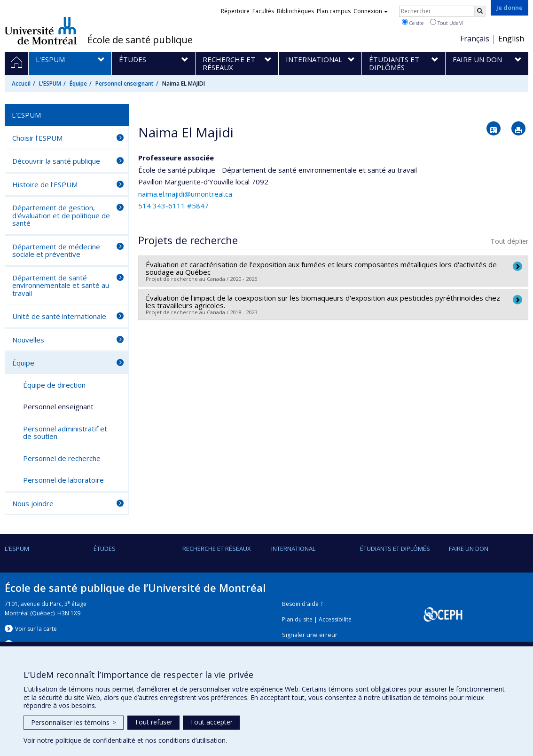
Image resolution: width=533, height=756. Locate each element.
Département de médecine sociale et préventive (56, 251)
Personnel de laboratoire (63, 480)
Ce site (413, 23)
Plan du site (297, 619)
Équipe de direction (54, 385)
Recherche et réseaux (217, 549)
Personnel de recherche (62, 458)
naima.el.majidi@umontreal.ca (185, 194)
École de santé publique (140, 40)
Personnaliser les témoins (74, 722)
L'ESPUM (50, 84)
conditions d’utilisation (192, 740)
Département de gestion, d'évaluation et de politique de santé (61, 215)
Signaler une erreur (310, 635)
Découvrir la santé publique (56, 161)
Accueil (21, 84)
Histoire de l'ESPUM (45, 184)
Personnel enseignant (125, 84)
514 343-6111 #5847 (173, 206)
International (293, 549)
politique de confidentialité (95, 740)
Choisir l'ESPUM (37, 138)
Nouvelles (28, 340)
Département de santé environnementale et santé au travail (61, 285)
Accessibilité (335, 619)
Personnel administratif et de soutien (65, 433)
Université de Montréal (41, 31)
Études (105, 549)
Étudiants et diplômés (395, 549)
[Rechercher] (480, 11)
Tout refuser (153, 722)
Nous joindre (33, 503)
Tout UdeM (447, 23)
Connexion (371, 11)
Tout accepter (211, 722)
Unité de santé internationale (59, 316)
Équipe (78, 84)
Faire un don (469, 549)
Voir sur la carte (36, 629)
